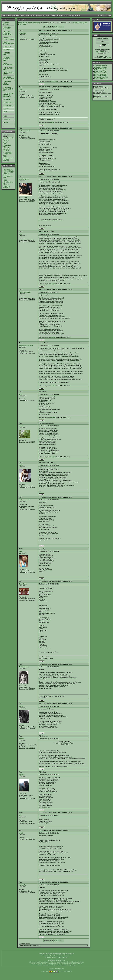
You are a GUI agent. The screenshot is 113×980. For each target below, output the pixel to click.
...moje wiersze (8, 152)
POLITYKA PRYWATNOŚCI (7, 34)
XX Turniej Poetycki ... (101, 70)
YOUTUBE (7, 50)
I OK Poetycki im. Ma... (101, 71)
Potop (5, 181)
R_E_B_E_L (23, 885)
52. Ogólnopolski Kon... (101, 73)
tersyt (21, 394)
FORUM (78, 15)
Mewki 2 (6, 185)
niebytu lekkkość (9, 171)
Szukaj (6, 122)
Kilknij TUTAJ (100, 52)
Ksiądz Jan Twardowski (6, 149)
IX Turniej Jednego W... (101, 77)
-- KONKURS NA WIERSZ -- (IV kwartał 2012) (8, 95)
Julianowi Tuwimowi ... (6, 174)
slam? (6, 144)
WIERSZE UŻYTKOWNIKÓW (35, 15)
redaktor (53, 284)
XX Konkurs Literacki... (101, 67)
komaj (21, 833)
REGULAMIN (20, 15)
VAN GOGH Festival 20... (102, 76)
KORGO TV (7, 47)
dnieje (6, 179)
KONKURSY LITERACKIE (7, 28)
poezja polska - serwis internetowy (29, 23)
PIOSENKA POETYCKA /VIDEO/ (6, 59)
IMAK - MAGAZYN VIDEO (54, 15)
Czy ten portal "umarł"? (7, 154)
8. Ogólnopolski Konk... (101, 79)
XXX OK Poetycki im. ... (101, 69)
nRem (21, 465)
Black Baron (23, 584)
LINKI (5, 116)
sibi (20, 815)
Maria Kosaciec (98, 98)
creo (20, 234)
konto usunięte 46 (25, 500)
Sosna (21, 426)
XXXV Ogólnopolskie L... (101, 74)
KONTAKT (7, 119)
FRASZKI (6, 151)
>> (62, 27)
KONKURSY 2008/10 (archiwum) (7, 83)
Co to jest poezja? (6, 142)
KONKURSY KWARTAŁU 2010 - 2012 (8, 89)
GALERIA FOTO (9, 103)
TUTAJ (109, 58)
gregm (21, 706)
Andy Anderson (24, 667)
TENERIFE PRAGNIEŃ (6, 187)
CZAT (5, 112)
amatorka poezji (24, 179)
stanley (21, 739)
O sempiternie (8, 169)
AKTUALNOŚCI (69, 15)
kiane (21, 551)
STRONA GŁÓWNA (8, 15)
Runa (21, 90)
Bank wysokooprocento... (8, 157)
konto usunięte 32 (25, 131)
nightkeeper (23, 33)
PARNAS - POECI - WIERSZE (8, 38)
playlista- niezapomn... (6, 160)
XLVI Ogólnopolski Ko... (101, 66)
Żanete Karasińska (25, 292)
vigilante (22, 775)
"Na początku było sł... (7, 146)
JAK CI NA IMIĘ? (9, 172)
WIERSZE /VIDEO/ (6, 54)
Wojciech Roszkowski (26, 346)
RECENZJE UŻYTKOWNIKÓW (8, 78)
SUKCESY (7, 100)
